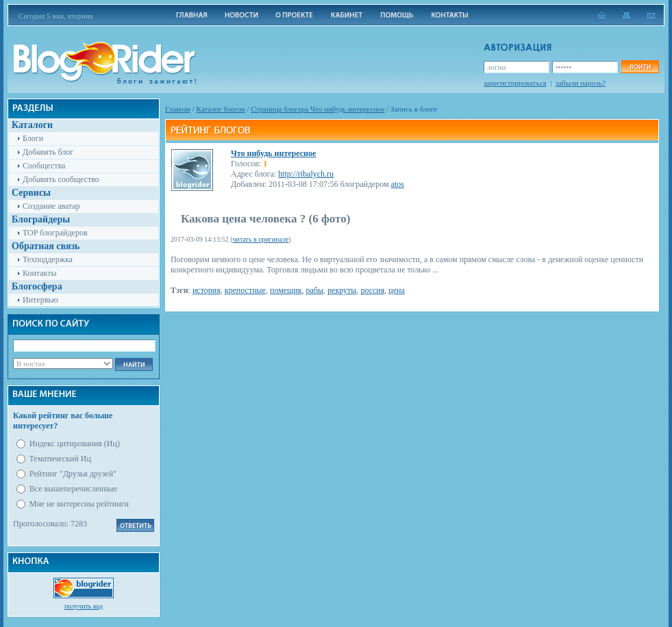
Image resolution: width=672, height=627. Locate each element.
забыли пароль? (581, 83)
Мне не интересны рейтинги (79, 504)
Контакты (40, 273)
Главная (178, 109)
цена (397, 290)
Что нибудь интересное (273, 153)
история (207, 290)
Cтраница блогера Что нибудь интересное (318, 109)
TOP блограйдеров (55, 233)
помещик (286, 290)
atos (398, 184)
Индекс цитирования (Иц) (75, 444)
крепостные (245, 290)
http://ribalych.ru (306, 174)
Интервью (40, 300)
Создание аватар (51, 206)
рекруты (342, 290)
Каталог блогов (221, 109)
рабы (315, 290)
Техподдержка (48, 259)
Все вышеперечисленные (73, 489)
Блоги (33, 138)
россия (372, 290)
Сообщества (44, 166)
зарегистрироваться (515, 83)
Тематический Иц (60, 459)
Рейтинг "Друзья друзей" (73, 474)
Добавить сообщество (61, 179)
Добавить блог (48, 152)
